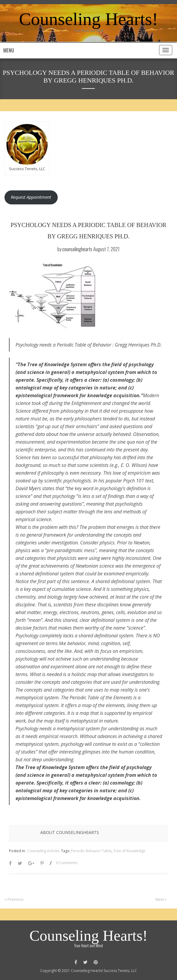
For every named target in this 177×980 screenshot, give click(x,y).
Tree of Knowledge (129, 851)
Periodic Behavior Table (91, 851)
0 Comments (67, 863)
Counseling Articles (43, 851)
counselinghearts (77, 249)
